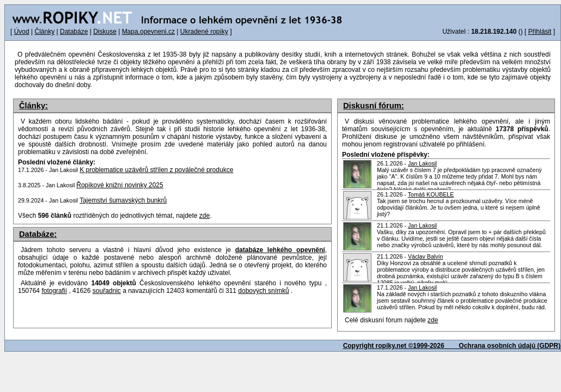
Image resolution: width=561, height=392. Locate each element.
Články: (33, 106)
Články (44, 32)
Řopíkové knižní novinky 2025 (120, 185)
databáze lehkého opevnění (280, 250)
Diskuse (105, 32)
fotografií (54, 291)
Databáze (74, 32)
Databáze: (38, 234)
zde (433, 320)
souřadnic (107, 291)
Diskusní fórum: (374, 106)
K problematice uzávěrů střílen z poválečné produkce (156, 170)
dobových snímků (263, 291)
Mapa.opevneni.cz (148, 32)
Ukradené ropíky (204, 32)
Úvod (22, 32)
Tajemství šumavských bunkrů (123, 200)
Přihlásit (540, 32)
